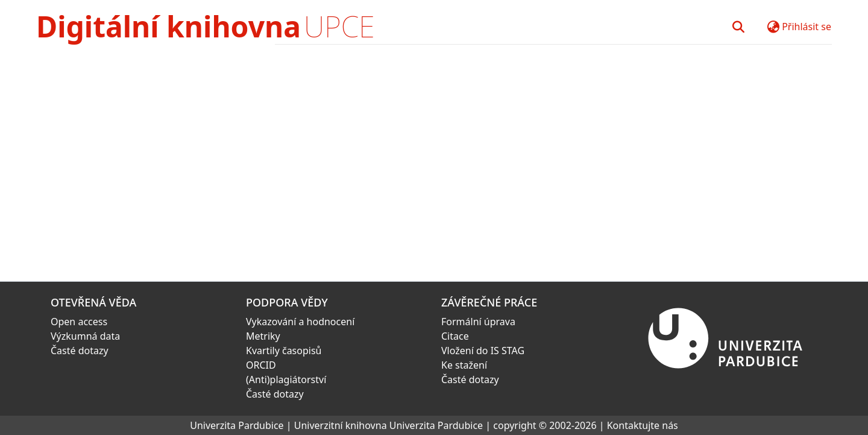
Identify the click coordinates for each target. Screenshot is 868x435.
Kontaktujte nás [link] (643, 425)
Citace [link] (455, 336)
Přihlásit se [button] (807, 27)
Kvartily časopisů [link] (284, 351)
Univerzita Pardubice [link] (237, 425)
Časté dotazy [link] (80, 351)
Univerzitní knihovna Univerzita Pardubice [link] (388, 425)
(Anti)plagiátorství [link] (286, 379)
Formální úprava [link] (478, 322)
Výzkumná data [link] (85, 336)
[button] (738, 27)
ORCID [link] (261, 365)
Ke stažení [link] (464, 365)
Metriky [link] (263, 336)
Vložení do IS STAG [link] (483, 351)
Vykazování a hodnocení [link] (300, 322)
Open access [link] (79, 322)
